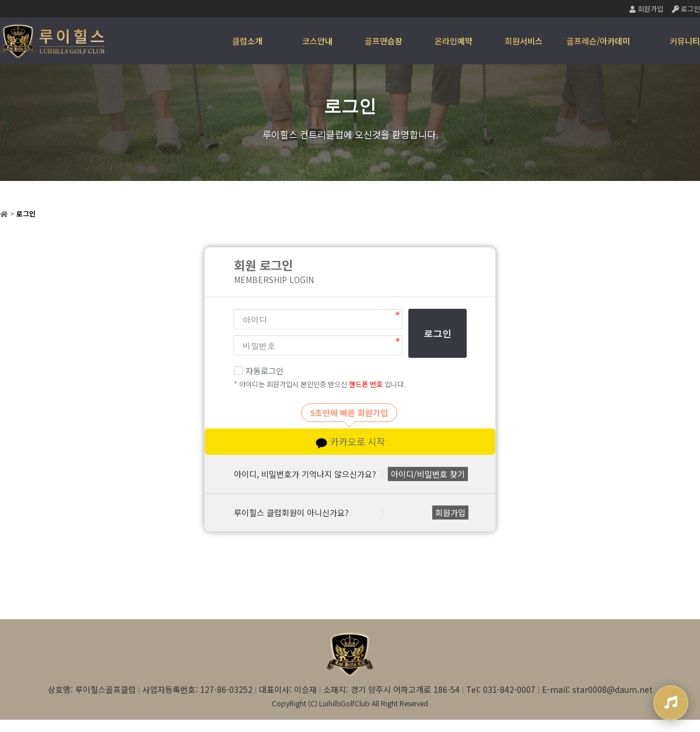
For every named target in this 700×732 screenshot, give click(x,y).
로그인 (686, 8)
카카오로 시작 (350, 442)
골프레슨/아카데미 (598, 41)
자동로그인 (259, 371)
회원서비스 (524, 41)
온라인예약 (454, 41)
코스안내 (317, 41)
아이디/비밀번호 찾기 (428, 474)
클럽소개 (247, 41)
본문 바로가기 (0, 0)
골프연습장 (384, 41)
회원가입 (646, 8)
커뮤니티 (685, 41)
